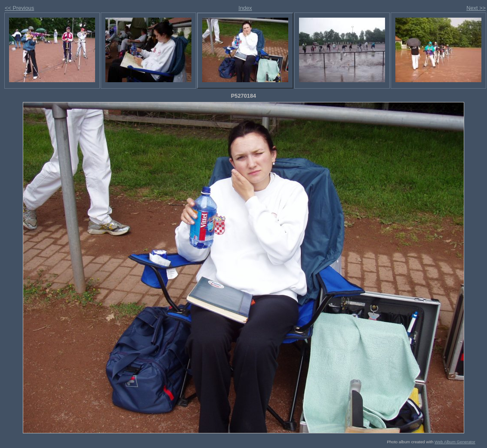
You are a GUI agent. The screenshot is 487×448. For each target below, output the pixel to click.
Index (245, 8)
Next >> (476, 8)
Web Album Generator (455, 442)
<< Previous (19, 8)
